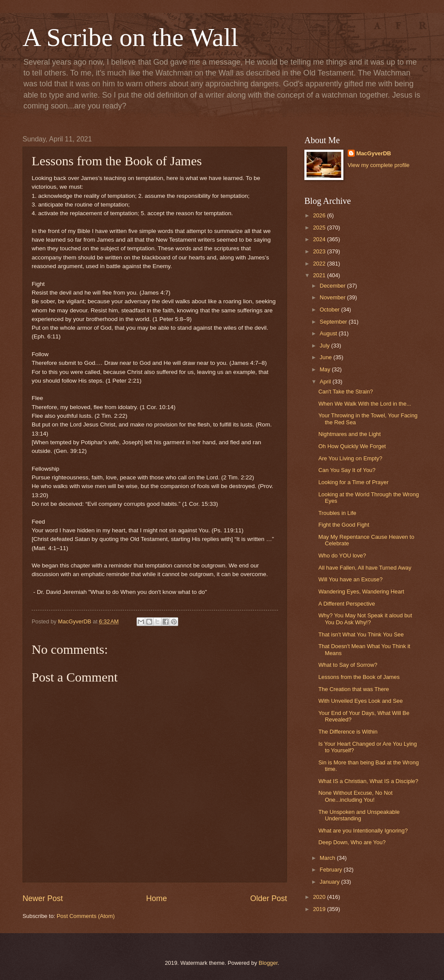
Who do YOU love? (342, 556)
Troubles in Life (337, 513)
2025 (320, 228)
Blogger (268, 963)
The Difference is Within (348, 732)
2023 (320, 251)
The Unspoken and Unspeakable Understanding (359, 815)
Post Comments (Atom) (86, 916)
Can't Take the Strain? (346, 392)
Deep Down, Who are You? (352, 842)
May (326, 369)
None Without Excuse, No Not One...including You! (355, 796)
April (326, 382)
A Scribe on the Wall (130, 37)
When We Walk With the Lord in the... (365, 404)
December (333, 286)
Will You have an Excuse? (350, 579)
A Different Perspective (347, 604)
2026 (320, 215)
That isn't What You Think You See (361, 634)
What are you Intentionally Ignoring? (363, 831)
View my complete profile (379, 165)
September (334, 322)
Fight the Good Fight (344, 525)
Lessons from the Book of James (359, 677)
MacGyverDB (374, 153)
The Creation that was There (354, 689)
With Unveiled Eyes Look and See (361, 701)
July (325, 346)
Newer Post (43, 898)
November (333, 297)
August (329, 333)
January (330, 882)
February (331, 870)
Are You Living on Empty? (350, 458)
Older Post (269, 898)
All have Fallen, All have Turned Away (365, 568)
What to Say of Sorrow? (348, 665)
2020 (320, 897)
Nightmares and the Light (349, 434)
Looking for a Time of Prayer (353, 482)
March (328, 858)
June (326, 357)
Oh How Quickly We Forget (352, 446)
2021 (320, 275)
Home (157, 898)
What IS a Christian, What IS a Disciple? (368, 781)
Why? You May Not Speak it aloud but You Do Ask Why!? (365, 619)
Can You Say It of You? (347, 470)
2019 (320, 909)
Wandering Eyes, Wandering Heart (361, 592)
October (330, 310)
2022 (320, 264)
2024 (320, 239)
